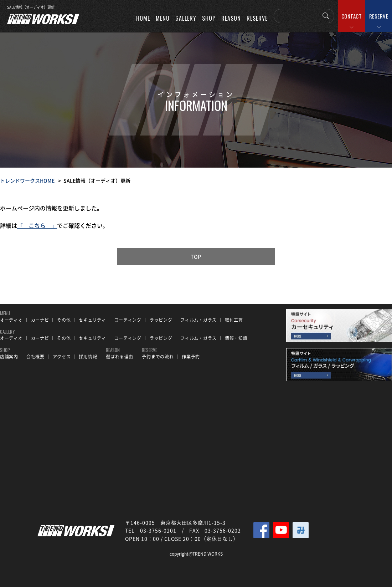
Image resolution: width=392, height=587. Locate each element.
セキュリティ (92, 320)
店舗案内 (9, 357)
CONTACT (352, 16)
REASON (231, 18)
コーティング (128, 320)
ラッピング (161, 320)
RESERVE (379, 16)
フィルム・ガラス (198, 320)
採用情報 (88, 357)
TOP (196, 256)
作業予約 (191, 357)
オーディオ (11, 320)
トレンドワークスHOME (27, 180)
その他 (64, 320)
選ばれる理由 (119, 357)
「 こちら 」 (37, 225)
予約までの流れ (158, 357)
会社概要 (35, 357)
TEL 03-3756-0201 (151, 530)
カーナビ (40, 320)
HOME (143, 18)
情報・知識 (236, 338)
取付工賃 (234, 320)
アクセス (62, 357)
